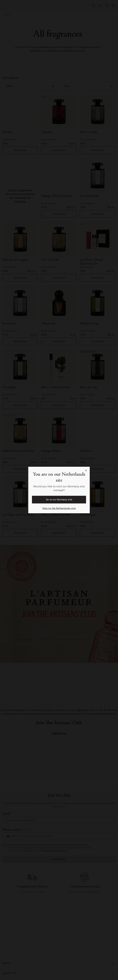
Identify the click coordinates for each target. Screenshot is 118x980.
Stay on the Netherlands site (59, 508)
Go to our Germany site (59, 500)
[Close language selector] (86, 470)
